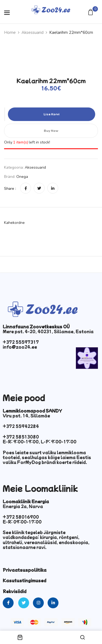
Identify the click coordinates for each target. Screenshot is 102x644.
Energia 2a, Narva (23, 506)
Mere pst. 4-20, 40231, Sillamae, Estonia (48, 331)
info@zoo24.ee (20, 347)
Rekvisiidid (15, 591)
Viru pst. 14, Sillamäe (26, 416)
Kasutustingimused (24, 580)
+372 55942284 (21, 426)
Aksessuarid (33, 32)
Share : (10, 189)
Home (10, 32)
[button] (91, 13)
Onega (22, 177)
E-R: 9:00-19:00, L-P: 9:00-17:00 (40, 442)
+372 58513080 (21, 437)
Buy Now (51, 131)
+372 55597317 (21, 342)
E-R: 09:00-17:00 (22, 522)
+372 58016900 (21, 517)
